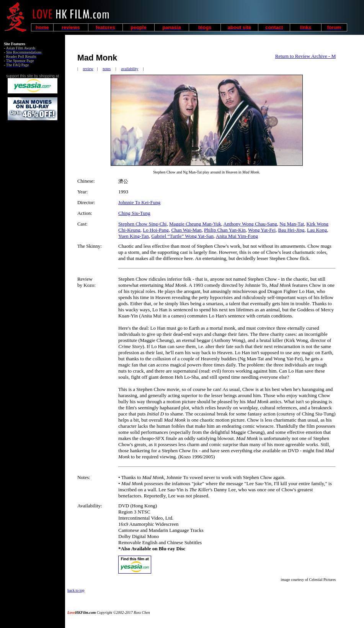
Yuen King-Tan (134, 236)
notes (107, 69)
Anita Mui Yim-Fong (237, 236)
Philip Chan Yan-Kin (225, 230)
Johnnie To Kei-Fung (139, 202)
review (88, 69)
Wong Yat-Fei (262, 230)
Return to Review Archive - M (306, 56)
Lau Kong (317, 230)
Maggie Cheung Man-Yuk (195, 224)
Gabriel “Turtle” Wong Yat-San (182, 236)
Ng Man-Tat (292, 224)
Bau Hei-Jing (291, 230)
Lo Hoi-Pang (156, 230)
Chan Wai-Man (186, 230)
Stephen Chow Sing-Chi (142, 224)
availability (130, 69)
